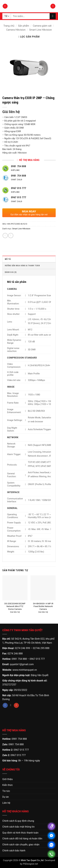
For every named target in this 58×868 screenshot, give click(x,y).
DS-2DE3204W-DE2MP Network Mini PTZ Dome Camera (15, 606)
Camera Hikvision (16, 30)
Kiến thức (8, 785)
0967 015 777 (37, 659)
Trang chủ (9, 26)
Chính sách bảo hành (14, 851)
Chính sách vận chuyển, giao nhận (21, 845)
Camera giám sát (42, 26)
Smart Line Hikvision (41, 30)
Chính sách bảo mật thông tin (18, 827)
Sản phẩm (24, 26)
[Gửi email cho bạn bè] (11, 236)
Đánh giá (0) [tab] (11, 272)
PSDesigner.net (30, 864)
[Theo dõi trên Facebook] (5, 705)
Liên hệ (6, 803)
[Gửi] (53, 16)
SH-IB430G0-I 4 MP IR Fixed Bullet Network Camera (43, 606)
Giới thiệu (8, 779)
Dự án (6, 797)
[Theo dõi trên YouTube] (16, 705)
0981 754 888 (19, 659)
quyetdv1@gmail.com (22, 664)
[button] (5, 6)
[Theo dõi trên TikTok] (11, 705)
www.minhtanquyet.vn (25, 670)
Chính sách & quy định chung (18, 821)
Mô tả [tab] (8, 259)
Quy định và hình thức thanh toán (20, 833)
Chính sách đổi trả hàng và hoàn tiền (22, 839)
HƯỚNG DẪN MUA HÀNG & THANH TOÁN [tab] (22, 266)
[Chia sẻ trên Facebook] (5, 236)
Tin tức (6, 791)
